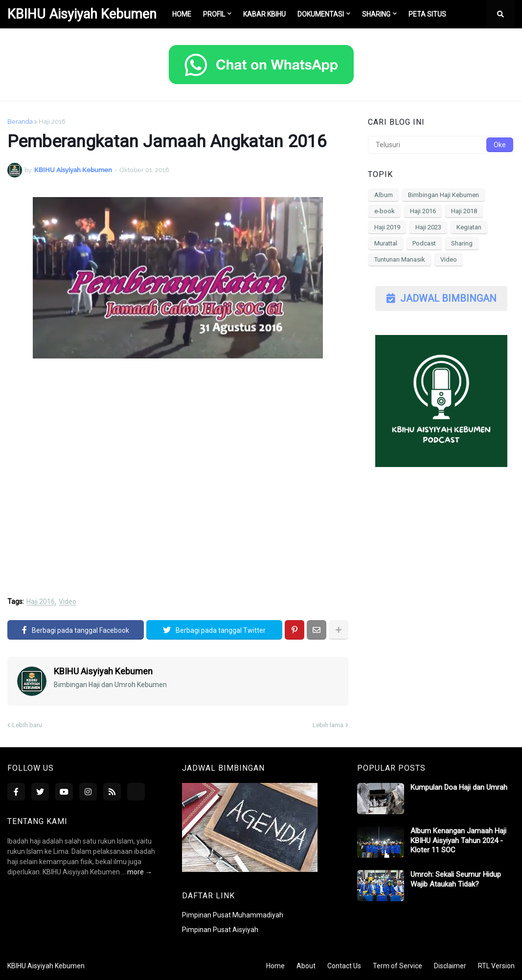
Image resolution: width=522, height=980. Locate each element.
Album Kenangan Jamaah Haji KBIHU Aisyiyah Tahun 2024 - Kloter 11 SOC (458, 840)
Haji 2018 (464, 211)
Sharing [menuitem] (376, 14)
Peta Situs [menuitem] (427, 14)
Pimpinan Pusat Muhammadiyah (233, 915)
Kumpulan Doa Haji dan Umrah (459, 787)
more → (140, 872)
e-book (385, 211)
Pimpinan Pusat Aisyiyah (220, 930)
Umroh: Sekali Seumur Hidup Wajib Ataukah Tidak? (456, 879)
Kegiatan (469, 227)
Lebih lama (328, 725)
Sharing (462, 243)
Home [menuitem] (182, 14)
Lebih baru (27, 725)
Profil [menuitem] (214, 14)
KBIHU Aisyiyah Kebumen (82, 14)
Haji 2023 (428, 227)
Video (68, 602)
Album (384, 195)
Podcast (424, 243)
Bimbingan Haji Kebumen (443, 195)
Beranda (20, 122)
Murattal (386, 243)
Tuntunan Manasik (400, 259)
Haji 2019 (387, 227)
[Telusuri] (441, 145)
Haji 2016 (52, 122)
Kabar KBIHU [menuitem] (264, 14)
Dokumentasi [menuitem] (321, 14)
